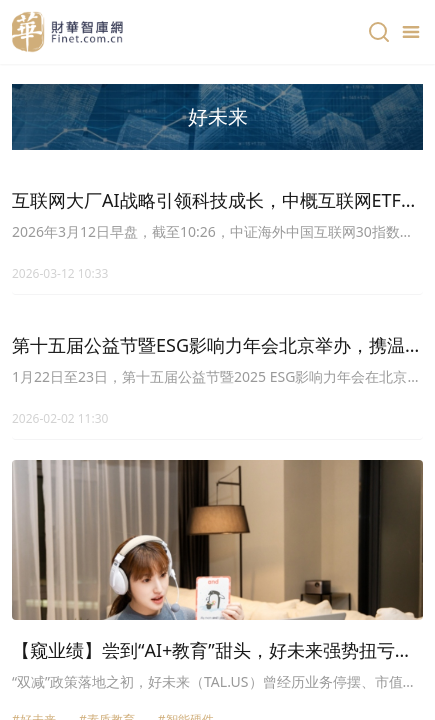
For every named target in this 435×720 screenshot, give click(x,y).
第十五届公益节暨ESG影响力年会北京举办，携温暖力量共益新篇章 (217, 346)
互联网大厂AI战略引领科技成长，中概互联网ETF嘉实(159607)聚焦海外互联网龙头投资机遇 (215, 201)
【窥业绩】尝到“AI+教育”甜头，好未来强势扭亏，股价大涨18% (212, 651)
